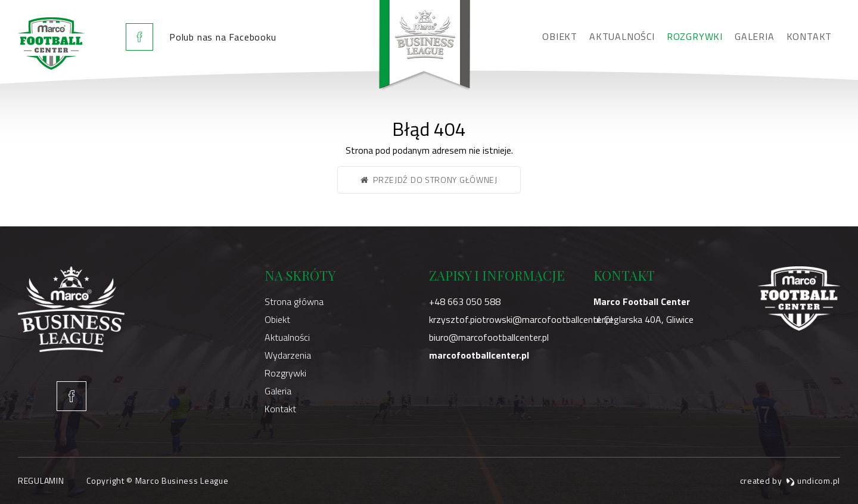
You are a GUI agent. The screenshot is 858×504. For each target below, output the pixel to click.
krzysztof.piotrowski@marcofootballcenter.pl (521, 319)
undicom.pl (813, 480)
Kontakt (809, 36)
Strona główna (294, 301)
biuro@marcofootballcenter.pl (489, 337)
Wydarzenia (288, 355)
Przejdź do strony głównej (429, 180)
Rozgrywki (695, 36)
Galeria (755, 36)
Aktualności (622, 36)
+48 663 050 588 (465, 301)
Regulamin (41, 480)
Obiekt (560, 36)
